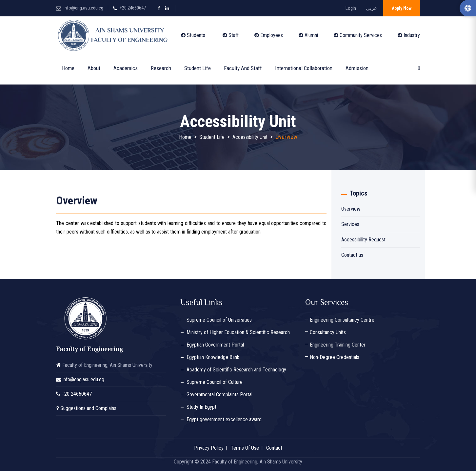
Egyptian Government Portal (215, 345)
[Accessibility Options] (468, 8)
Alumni (308, 35)
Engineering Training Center (338, 345)
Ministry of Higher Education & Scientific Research (238, 332)
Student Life (198, 68)
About (94, 68)
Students (193, 35)
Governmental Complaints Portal (219, 395)
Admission (357, 68)
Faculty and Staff (243, 68)
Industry (409, 35)
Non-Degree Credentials (335, 357)
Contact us (352, 255)
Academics (126, 68)
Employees (269, 35)
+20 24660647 (133, 8)
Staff (231, 35)
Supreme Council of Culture (215, 382)
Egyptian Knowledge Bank (213, 357)
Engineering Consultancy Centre (342, 320)
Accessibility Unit (250, 137)
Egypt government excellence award (224, 419)
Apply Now (402, 8)
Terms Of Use (245, 448)
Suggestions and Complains (88, 408)
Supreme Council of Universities (219, 320)
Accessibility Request (363, 240)
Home (68, 68)
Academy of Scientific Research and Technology (236, 370)
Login (351, 8)
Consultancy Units (328, 332)
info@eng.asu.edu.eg (83, 8)
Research (161, 68)
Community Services (358, 35)
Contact (274, 448)
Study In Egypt (201, 407)
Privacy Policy (209, 448)
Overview (351, 209)
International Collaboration (304, 68)
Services (350, 224)
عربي (371, 8)
